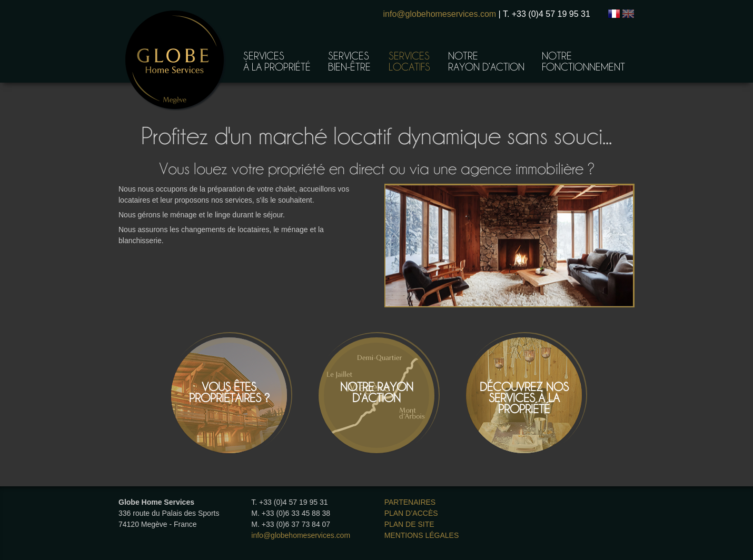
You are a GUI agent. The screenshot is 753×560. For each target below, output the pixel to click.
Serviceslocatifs (409, 61)
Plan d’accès (411, 513)
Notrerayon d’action (486, 61)
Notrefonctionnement (583, 61)
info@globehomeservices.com (440, 14)
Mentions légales (422, 535)
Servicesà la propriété (277, 61)
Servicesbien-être (349, 61)
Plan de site (409, 524)
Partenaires (410, 502)
